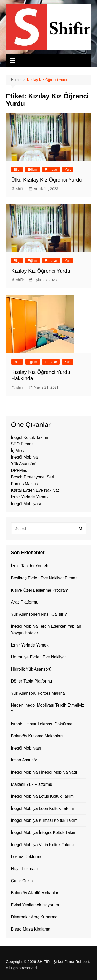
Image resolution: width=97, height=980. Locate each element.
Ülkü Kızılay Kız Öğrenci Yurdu (47, 180)
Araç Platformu (25, 602)
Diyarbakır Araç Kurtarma (34, 917)
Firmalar (51, 169)
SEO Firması (23, 444)
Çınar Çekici (22, 881)
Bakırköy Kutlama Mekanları (37, 736)
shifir (20, 189)
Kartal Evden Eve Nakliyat (35, 490)
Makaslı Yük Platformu (32, 784)
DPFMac (19, 471)
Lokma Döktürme (27, 857)
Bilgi (17, 169)
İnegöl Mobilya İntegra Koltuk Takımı (44, 833)
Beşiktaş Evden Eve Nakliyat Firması (45, 578)
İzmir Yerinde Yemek (30, 497)
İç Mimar (19, 451)
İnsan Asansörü (25, 760)
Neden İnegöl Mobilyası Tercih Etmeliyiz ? (48, 709)
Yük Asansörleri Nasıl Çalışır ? (39, 614)
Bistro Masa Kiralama (31, 929)
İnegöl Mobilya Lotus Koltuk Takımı (43, 796)
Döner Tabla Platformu (32, 681)
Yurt (68, 169)
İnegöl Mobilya (24, 457)
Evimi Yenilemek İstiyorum (35, 905)
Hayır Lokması (24, 869)
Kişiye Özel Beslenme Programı (40, 590)
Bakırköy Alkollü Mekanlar (35, 893)
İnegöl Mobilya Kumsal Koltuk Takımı (45, 820)
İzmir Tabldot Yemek (30, 566)
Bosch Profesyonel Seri (33, 477)
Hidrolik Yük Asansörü (31, 669)
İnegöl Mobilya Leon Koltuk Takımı (43, 808)
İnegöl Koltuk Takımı (30, 437)
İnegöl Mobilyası (26, 504)
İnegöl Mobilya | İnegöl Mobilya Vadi (44, 772)
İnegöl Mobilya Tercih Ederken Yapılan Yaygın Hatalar (46, 630)
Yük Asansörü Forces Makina (38, 693)
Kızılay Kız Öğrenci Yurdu (41, 271)
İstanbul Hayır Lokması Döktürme (42, 724)
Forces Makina (25, 484)
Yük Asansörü (24, 464)
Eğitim (33, 169)
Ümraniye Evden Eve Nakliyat (39, 657)
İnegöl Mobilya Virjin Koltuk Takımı (43, 845)
